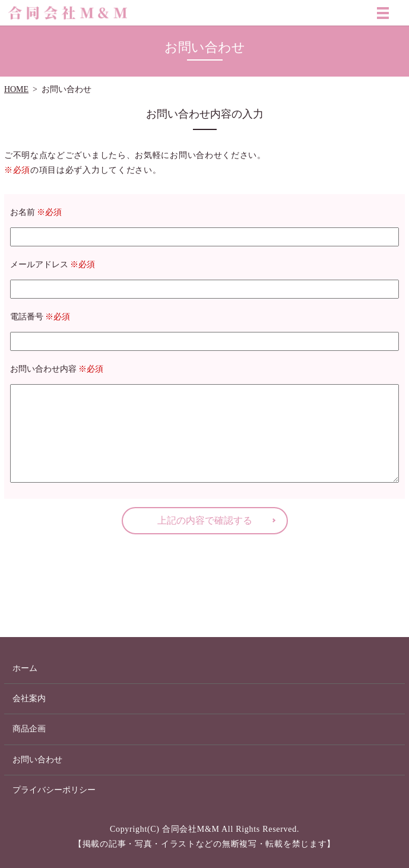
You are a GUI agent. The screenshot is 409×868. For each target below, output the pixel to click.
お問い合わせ (37, 760)
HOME (16, 89)
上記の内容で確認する (205, 520)
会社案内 (29, 698)
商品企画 (29, 729)
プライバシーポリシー (54, 790)
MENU (383, 15)
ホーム (25, 668)
